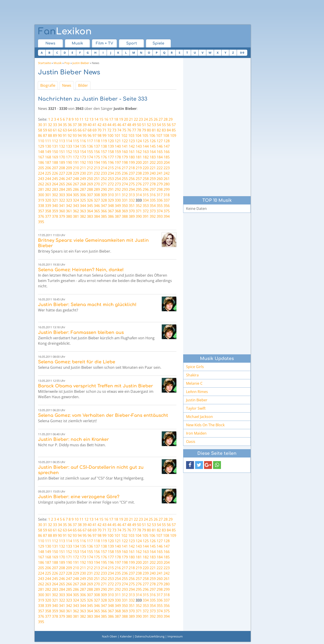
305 (76, 195)
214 (104, 168)
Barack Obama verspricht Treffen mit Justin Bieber (96, 386)
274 (125, 184)
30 (40, 125)
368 (118, 211)
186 (41, 162)
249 (83, 179)
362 (76, 211)
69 (94, 130)
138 (104, 146)
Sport (132, 43)
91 (65, 135)
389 (132, 216)
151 (62, 152)
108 (166, 135)
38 (80, 125)
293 (125, 189)
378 (55, 216)
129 (41, 146)
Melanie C (194, 383)
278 (153, 184)
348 (111, 206)
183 (153, 157)
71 (104, 130)
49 (134, 125)
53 (154, 125)
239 (146, 173)
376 (41, 216)
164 (153, 152)
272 (111, 184)
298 (160, 189)
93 (75, 135)
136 (90, 146)
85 (174, 130)
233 (104, 173)
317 (160, 195)
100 (110, 135)
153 (76, 152)
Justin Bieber (81, 63)
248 (76, 179)
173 (83, 157)
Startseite (44, 63)
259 (153, 179)
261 (167, 179)
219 (139, 168)
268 (83, 184)
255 (125, 179)
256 (132, 179)
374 (160, 211)
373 (153, 211)
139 (111, 146)
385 (104, 216)
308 (97, 195)
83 (164, 130)
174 (90, 157)
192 (83, 162)
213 (97, 168)
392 (153, 216)
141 (125, 146)
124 (139, 141)
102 (124, 135)
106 (152, 135)
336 (160, 200)
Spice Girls (195, 367)
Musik (77, 43)
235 (118, 173)
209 (69, 168)
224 (41, 173)
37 (75, 125)
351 (132, 206)
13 (91, 119)
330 (118, 200)
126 (153, 141)
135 (83, 146)
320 (48, 200)
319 (41, 200)
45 (114, 125)
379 (62, 216)
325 (83, 200)
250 (90, 179)
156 (97, 152)
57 (174, 125)
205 (41, 168)
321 (55, 200)
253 (111, 179)
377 (48, 216)
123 (132, 141)
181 (139, 157)
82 (159, 130)
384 (97, 216)
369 (125, 211)
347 (104, 206)
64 (70, 130)
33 (55, 125)
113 (62, 141)
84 (169, 130)
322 (62, 200)
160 (125, 152)
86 (40, 135)
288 (90, 189)
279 (160, 184)
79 (144, 130)
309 (104, 195)
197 (118, 162)
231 (90, 173)
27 (161, 119)
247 (69, 179)
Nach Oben (109, 636)
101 (117, 135)
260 (160, 179)
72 (109, 130)
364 (90, 211)
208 (62, 168)
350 (125, 206)
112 (55, 141)
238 (139, 173)
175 (97, 157)
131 (55, 146)
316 (153, 195)
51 (144, 125)
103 (131, 135)
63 (65, 130)
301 (48, 195)
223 (167, 168)
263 (48, 184)
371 (139, 211)
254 (118, 179)
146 (160, 146)
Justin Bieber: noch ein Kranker (73, 439)
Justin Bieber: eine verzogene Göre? (79, 497)
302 (55, 195)
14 (96, 119)
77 (134, 130)
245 (55, 179)
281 (41, 189)
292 (118, 189)
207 (55, 168)
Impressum (175, 636)
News (50, 43)
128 (167, 141)
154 (83, 152)
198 (125, 162)
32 (50, 125)
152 (69, 152)
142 (132, 146)
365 (97, 211)
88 (50, 135)
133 (69, 146)
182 (146, 157)
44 (109, 125)
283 (55, 189)
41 (94, 125)
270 (97, 184)
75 (124, 130)
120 (111, 141)
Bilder (83, 85)
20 (126, 119)
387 (118, 216)
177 (111, 157)
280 (167, 184)
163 (146, 152)
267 (76, 184)
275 (132, 184)
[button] (190, 465)
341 (62, 206)
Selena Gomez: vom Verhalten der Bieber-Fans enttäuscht (103, 415)
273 (118, 184)
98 (99, 135)
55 (164, 125)
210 (76, 168)
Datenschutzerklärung (150, 636)
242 (167, 173)
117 (90, 141)
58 (40, 130)
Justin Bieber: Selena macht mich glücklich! (87, 305)
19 (121, 119)
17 (111, 119)
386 (111, 216)
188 (55, 162)
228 (69, 173)
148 (41, 152)
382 (83, 216)
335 (153, 200)
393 (160, 216)
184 (160, 157)
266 (69, 184)
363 (83, 211)
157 (104, 152)
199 (132, 162)
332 (132, 200)
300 (41, 195)
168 (48, 157)
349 (118, 206)
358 (48, 211)
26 (156, 119)
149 (48, 152)
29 (171, 119)
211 (83, 168)
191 (76, 162)
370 (132, 211)
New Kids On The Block (205, 425)
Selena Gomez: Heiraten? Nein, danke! (81, 270)
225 (48, 173)
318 (167, 195)
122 (125, 141)
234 (111, 173)
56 (169, 125)
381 (76, 216)
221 (153, 168)
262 (41, 184)
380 (69, 216)
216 (118, 168)
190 (69, 162)
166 (167, 152)
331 (125, 200)
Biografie (48, 85)
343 (76, 206)
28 (166, 119)
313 (132, 195)
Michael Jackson (199, 417)
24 (146, 119)
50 (139, 125)
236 (125, 173)
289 (97, 189)
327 (97, 200)
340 (55, 206)
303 (62, 195)
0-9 (242, 53)
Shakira (192, 375)
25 (151, 119)
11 (81, 119)
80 (149, 130)
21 (131, 119)
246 (62, 179)
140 (118, 146)
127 (160, 141)
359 (55, 211)
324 (76, 200)
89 (55, 135)
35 (65, 125)
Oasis (191, 442)
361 (69, 211)
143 (139, 146)
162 (139, 152)
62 (60, 130)
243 (41, 179)
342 (69, 206)
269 (90, 184)
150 (55, 152)
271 (104, 184)
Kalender (126, 636)
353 (146, 206)
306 (83, 195)
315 (146, 195)
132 (62, 146)
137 (97, 146)
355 (160, 206)
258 (146, 179)
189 (62, 162)
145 (153, 146)
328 (104, 200)
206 (48, 168)
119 (104, 141)
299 (167, 189)
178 (118, 157)
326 (90, 200)
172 (76, 157)
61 (55, 130)
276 (139, 184)
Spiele (158, 43)
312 (125, 195)
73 (114, 130)
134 (76, 146)
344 (83, 206)
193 (90, 162)
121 (118, 141)
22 (136, 119)
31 (45, 125)
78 (139, 130)
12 (86, 119)
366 (104, 211)
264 (55, 184)
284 (62, 189)
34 (60, 125)
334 (146, 200)
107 (159, 135)
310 (111, 195)
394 (167, 216)
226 (55, 173)
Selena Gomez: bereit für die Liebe (77, 362)
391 (146, 216)
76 (129, 130)
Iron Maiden (196, 433)
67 (85, 130)
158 (111, 152)
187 (48, 162)
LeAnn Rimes (197, 392)
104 (138, 135)
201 (146, 162)
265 (62, 184)
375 (167, 211)
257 (139, 179)
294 (132, 189)
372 (146, 211)
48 (129, 125)
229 (76, 173)
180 (132, 157)
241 (160, 173)
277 (146, 184)
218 (132, 168)
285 (69, 189)
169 (55, 157)
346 (97, 206)
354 (153, 206)
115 (76, 141)
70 (99, 130)
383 (90, 216)
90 (60, 135)
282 (48, 189)
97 (94, 135)
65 (75, 130)
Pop (67, 63)
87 (45, 135)
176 (104, 157)
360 (62, 211)
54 (159, 125)
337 (167, 200)
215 (111, 168)
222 (160, 168)
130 (48, 146)
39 (85, 125)
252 (104, 179)
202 (153, 162)
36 (70, 125)
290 (104, 189)
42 (99, 125)
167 (41, 157)
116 (83, 141)
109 (173, 135)
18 (116, 119)
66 (80, 130)
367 (111, 211)
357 (41, 211)
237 (132, 173)
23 (141, 119)
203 (160, 162)
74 (119, 130)
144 (146, 146)
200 (139, 162)
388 (125, 216)
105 (145, 135)
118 (97, 141)
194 (97, 162)
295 (139, 189)
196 (111, 162)
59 (45, 130)
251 (97, 179)
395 (41, 222)
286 (76, 189)
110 (41, 141)
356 (167, 206)
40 (90, 125)
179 (125, 157)
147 (167, 146)
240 (153, 173)
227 (62, 173)
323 (69, 200)
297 (153, 189)
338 (41, 206)
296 (146, 189)
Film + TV (105, 43)
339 (48, 206)
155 (90, 152)
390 (139, 216)
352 (139, 206)
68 (90, 130)
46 (119, 125)
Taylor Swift (196, 408)
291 (111, 189)
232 (97, 173)
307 (90, 195)
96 (90, 135)
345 (90, 206)
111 (48, 141)
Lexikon (65, 31)
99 (104, 135)
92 (70, 135)
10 (76, 119)
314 (139, 195)
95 (85, 135)
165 (160, 152)
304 (69, 195)
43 (104, 125)
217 (125, 168)
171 (69, 157)
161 (132, 152)
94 (80, 135)
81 (154, 130)
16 (106, 119)
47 (124, 125)
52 (149, 125)
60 (50, 130)
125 (146, 141)
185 (167, 157)
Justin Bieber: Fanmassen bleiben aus (81, 332)
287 (83, 189)
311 (118, 195)
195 (104, 162)
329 (111, 200)
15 (101, 119)
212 (90, 168)
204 (167, 162)
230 (83, 173)
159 (118, 152)
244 (48, 179)
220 (146, 168)
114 (69, 141)
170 (62, 157)
